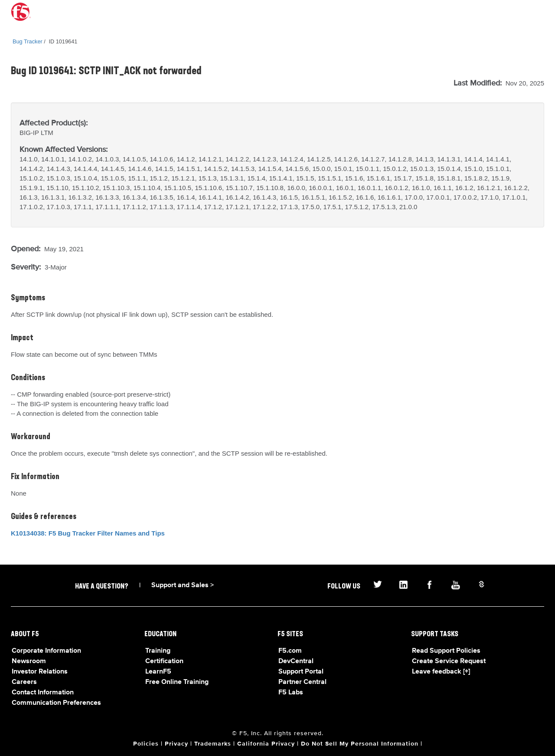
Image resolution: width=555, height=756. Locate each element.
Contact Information (43, 693)
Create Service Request (449, 661)
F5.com (290, 651)
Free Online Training (177, 682)
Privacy (176, 744)
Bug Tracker (28, 41)
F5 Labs (291, 693)
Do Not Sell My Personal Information (360, 744)
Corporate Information (46, 651)
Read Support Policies (446, 651)
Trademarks (213, 744)
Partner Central (302, 682)
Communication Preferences (56, 703)
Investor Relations (40, 672)
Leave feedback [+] (441, 672)
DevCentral (296, 661)
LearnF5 (158, 672)
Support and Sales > (183, 585)
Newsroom (29, 661)
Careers (24, 682)
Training (158, 651)
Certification (164, 661)
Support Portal (301, 672)
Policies (146, 744)
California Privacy (266, 744)
